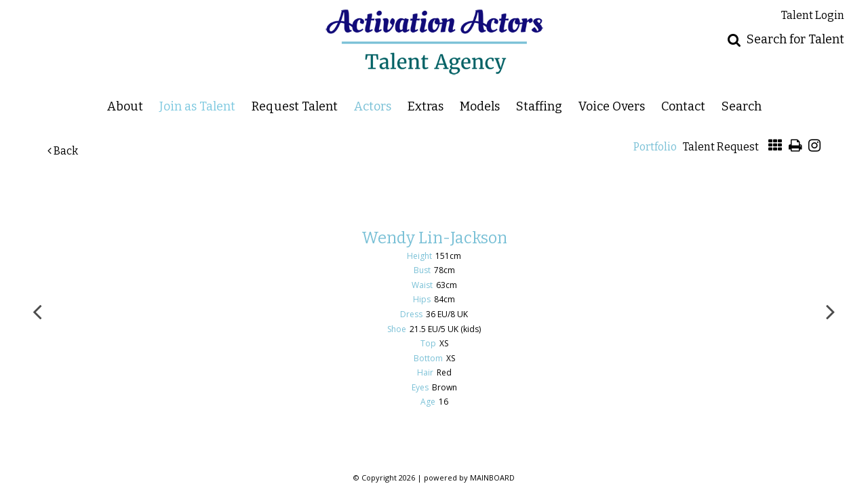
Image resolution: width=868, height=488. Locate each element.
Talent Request (721, 147)
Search (742, 106)
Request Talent (295, 106)
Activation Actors (434, 42)
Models (480, 106)
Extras (426, 106)
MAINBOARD (492, 477)
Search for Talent (795, 39)
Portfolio (655, 147)
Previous (37, 311)
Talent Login (813, 15)
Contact (683, 106)
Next (831, 311)
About (125, 106)
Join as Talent (197, 106)
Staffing (539, 106)
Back (63, 151)
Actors (373, 106)
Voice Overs (612, 106)
